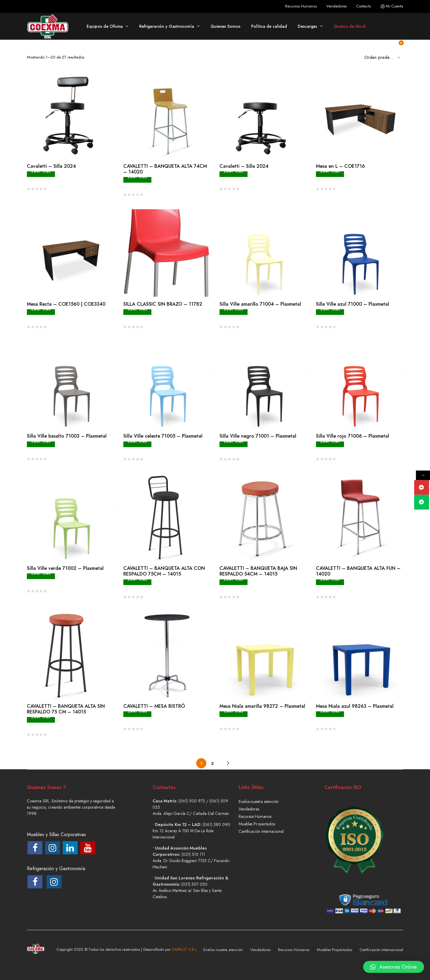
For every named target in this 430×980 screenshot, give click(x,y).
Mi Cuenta (392, 6)
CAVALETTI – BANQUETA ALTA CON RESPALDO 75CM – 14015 (164, 571)
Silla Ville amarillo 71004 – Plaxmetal (260, 304)
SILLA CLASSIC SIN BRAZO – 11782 (163, 304)
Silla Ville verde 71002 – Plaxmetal (65, 568)
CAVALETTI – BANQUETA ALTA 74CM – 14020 (165, 169)
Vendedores (337, 6)
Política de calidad (269, 26)
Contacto (364, 6)
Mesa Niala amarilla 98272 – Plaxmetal (262, 706)
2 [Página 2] (212, 763)
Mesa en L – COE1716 (340, 166)
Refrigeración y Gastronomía (166, 26)
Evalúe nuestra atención (259, 801)
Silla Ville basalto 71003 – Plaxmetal (67, 436)
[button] (394, 963)
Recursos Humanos (301, 6)
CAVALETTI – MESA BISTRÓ (154, 706)
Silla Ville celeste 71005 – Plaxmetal (163, 436)
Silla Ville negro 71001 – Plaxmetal (258, 436)
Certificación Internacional (261, 831)
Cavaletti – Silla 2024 (51, 166)
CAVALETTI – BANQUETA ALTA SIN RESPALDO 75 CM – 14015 (66, 709)
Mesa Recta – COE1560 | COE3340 (66, 304)
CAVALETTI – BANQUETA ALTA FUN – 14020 (358, 571)
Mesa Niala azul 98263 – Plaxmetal (355, 706)
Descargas (308, 26)
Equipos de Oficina (105, 26)
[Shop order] (384, 57)
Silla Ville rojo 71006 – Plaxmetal (353, 436)
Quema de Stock (350, 26)
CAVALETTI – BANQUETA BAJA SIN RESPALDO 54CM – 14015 (258, 571)
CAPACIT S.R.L (184, 949)
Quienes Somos (226, 26)
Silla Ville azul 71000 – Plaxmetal (353, 304)
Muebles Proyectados (257, 824)
